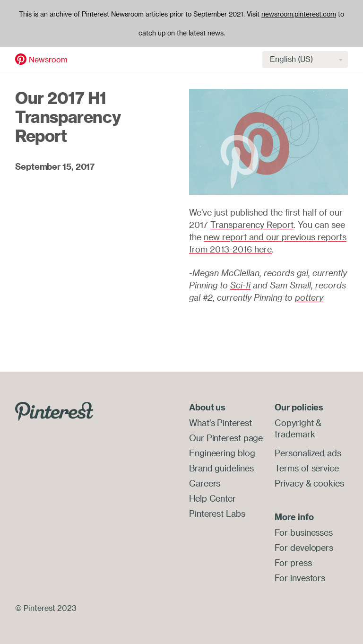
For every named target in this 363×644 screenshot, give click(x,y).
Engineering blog (222, 453)
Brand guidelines (221, 468)
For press (293, 563)
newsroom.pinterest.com (299, 14)
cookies (328, 483)
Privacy (289, 483)
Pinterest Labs (217, 513)
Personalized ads (308, 453)
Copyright (294, 423)
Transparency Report (252, 225)
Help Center (212, 498)
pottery (309, 297)
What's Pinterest (220, 423)
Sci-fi (240, 285)
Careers (205, 483)
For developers (304, 548)
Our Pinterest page (226, 438)
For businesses (304, 532)
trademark (295, 434)
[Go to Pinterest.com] (54, 410)
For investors (300, 578)
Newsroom (48, 60)
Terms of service (307, 468)
